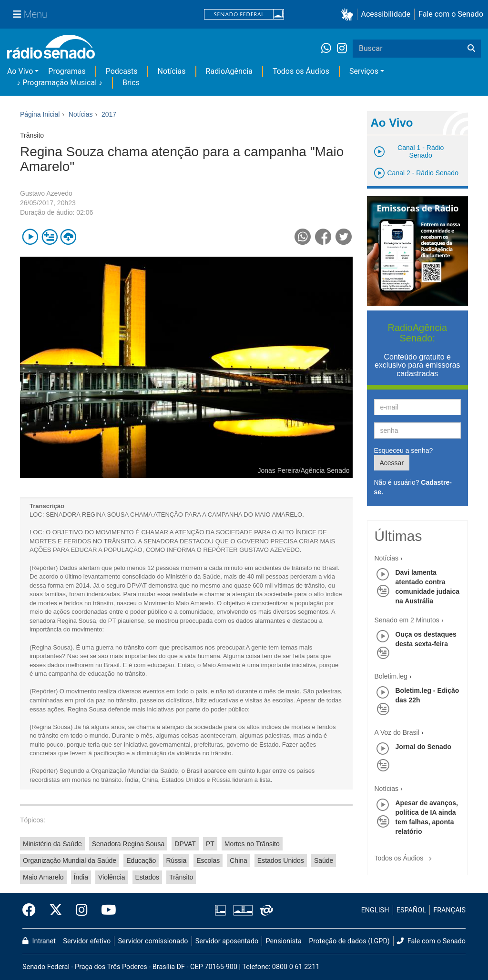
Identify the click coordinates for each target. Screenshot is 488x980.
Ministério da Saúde (52, 844)
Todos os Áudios (301, 71)
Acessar (392, 463)
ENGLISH (375, 910)
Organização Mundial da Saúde (70, 860)
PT (210, 844)
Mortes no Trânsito (252, 844)
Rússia (176, 860)
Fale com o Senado (451, 14)
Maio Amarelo (43, 877)
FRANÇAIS (449, 910)
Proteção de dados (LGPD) (349, 941)
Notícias (172, 71)
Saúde (324, 860)
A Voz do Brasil (397, 732)
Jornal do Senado (423, 747)
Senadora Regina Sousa (128, 844)
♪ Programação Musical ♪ (60, 83)
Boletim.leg (391, 676)
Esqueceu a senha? (404, 450)
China (239, 860)
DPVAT (185, 844)
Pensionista (284, 941)
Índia (81, 877)
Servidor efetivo (87, 941)
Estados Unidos (281, 860)
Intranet (39, 941)
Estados (147, 877)
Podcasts (122, 71)
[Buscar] (471, 49)
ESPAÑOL (411, 910)
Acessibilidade (386, 14)
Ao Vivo (20, 71)
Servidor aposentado (227, 941)
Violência (112, 877)
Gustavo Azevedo (46, 193)
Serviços (364, 71)
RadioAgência (229, 71)
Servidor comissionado (153, 941)
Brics (131, 83)
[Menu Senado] (30, 14)
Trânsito (181, 877)
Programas (67, 71)
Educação (141, 860)
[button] (349, 15)
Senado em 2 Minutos (407, 620)
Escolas (208, 860)
